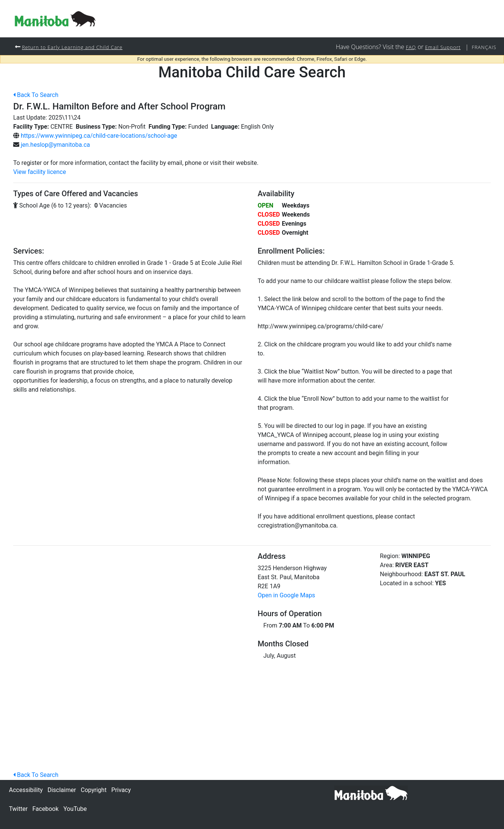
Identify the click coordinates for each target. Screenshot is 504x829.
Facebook (45, 809)
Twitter (18, 809)
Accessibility (26, 790)
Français (483, 47)
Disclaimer (62, 790)
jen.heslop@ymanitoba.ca (55, 145)
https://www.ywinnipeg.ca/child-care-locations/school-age (99, 136)
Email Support (439, 47)
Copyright (94, 790)
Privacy (121, 790)
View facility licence (40, 172)
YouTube (75, 809)
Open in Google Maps (286, 596)
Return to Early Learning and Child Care (77, 47)
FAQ (404, 47)
